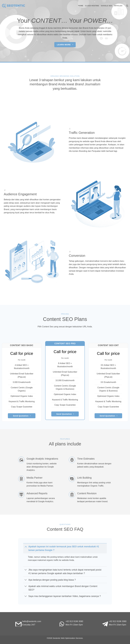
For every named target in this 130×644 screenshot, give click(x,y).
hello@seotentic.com (32, 621)
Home (81, 6)
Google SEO (106, 6)
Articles (118, 6)
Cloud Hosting (92, 6)
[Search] (127, 6)
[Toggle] (26, 546)
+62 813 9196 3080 (74, 621)
